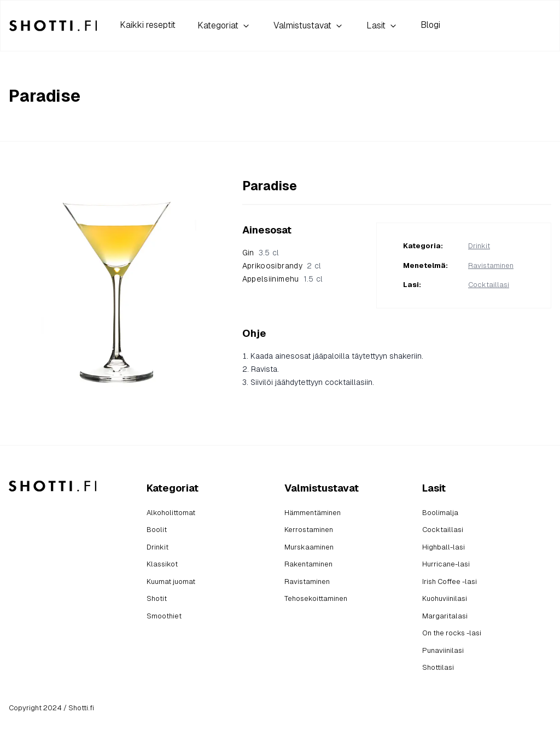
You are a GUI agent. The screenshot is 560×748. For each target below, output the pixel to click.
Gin (248, 253)
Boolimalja (440, 513)
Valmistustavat (309, 26)
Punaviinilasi (443, 650)
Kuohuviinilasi (445, 598)
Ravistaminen (491, 265)
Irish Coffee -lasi (450, 582)
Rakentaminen (308, 564)
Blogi (430, 25)
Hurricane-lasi (446, 564)
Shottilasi (438, 667)
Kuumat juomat (171, 582)
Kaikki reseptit (148, 25)
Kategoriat (224, 26)
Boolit (157, 530)
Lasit (383, 26)
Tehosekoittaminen (316, 598)
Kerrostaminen (309, 530)
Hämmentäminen (313, 513)
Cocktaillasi (489, 285)
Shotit (157, 598)
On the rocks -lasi (452, 633)
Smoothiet (164, 616)
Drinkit (479, 246)
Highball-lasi (444, 547)
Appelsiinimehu (271, 279)
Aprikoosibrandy (272, 266)
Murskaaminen (309, 547)
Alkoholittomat (171, 513)
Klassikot (162, 564)
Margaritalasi (445, 616)
